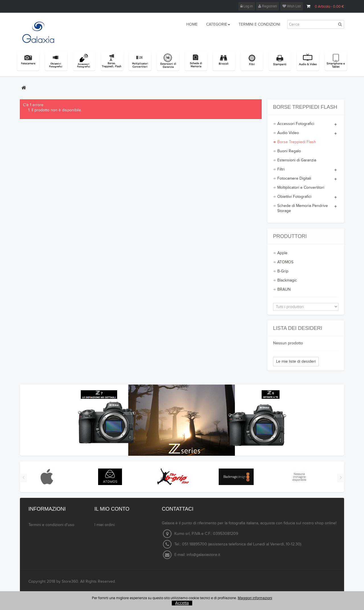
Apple (282, 253)
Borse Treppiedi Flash (297, 142)
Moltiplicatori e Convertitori (301, 188)
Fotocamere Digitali (294, 178)
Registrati (268, 6)
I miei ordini (105, 525)
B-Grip (283, 271)
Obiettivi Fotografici (294, 197)
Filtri (281, 169)
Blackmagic (287, 280)
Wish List (292, 6)
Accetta (182, 603)
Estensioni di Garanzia (297, 160)
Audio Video (288, 133)
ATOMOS (285, 262)
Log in (247, 6)
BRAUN (284, 289)
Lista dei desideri (298, 328)
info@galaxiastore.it (203, 555)
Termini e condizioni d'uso (51, 525)
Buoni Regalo (289, 151)
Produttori (290, 236)
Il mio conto (112, 509)
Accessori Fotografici (296, 124)
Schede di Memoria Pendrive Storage (303, 208)
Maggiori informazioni (255, 598)
